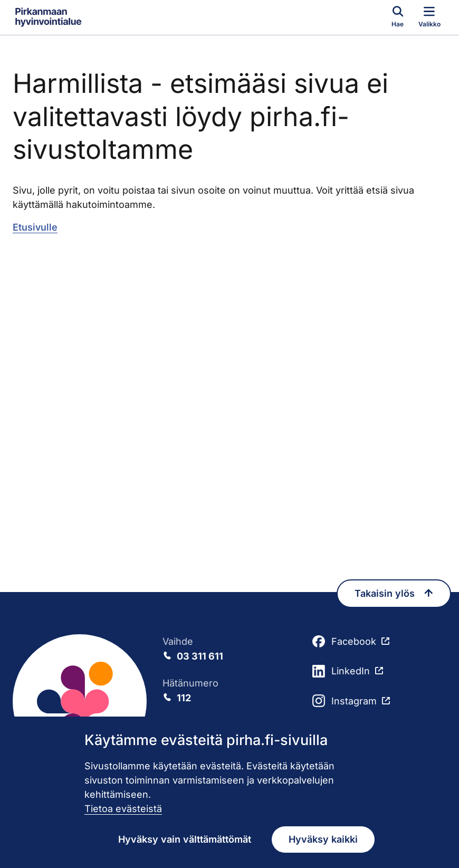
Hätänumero (230, 691)
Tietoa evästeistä (123, 809)
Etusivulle (35, 227)
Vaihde (230, 650)
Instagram (345, 701)
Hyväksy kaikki (323, 839)
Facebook (344, 642)
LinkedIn (341, 671)
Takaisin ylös (394, 593)
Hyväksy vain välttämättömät (185, 839)
